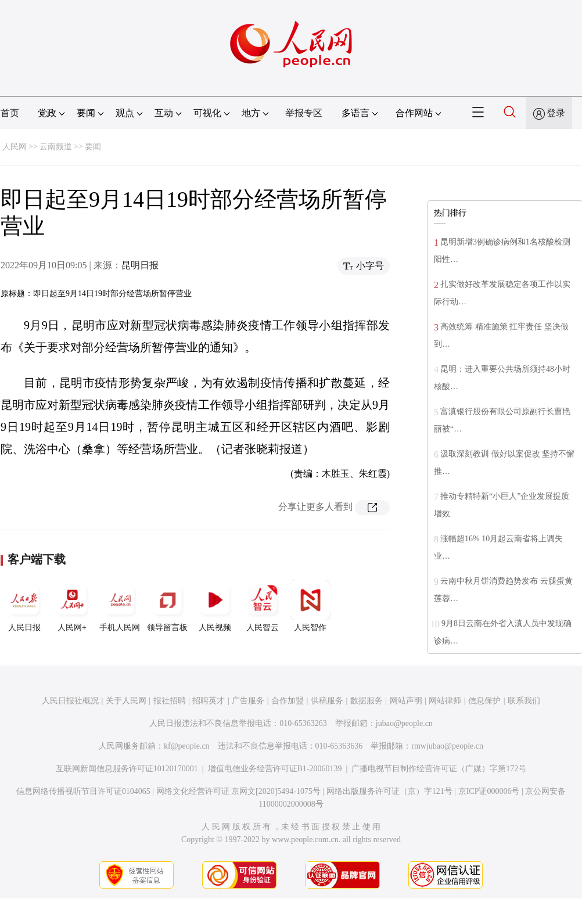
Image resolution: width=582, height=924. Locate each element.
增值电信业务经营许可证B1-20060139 (275, 769)
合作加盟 (288, 701)
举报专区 (304, 113)
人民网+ (72, 606)
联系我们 (524, 701)
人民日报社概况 (70, 701)
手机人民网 (120, 606)
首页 (10, 113)
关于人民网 (126, 701)
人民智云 (263, 606)
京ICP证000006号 (489, 791)
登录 (556, 113)
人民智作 (310, 606)
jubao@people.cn (404, 723)
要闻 (93, 147)
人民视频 (215, 606)
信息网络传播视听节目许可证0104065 (83, 791)
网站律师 (445, 701)
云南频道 (56, 147)
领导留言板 (167, 606)
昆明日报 (140, 265)
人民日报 (24, 606)
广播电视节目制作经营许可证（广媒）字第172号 (439, 769)
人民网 (15, 147)
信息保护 (484, 701)
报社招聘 (170, 701)
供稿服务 (327, 701)
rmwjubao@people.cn (447, 746)
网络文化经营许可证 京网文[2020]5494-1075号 (239, 791)
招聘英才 (209, 701)
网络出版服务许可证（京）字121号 (389, 791)
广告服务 (248, 701)
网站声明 (406, 701)
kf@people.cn (187, 746)
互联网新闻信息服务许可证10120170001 (127, 769)
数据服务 (367, 701)
